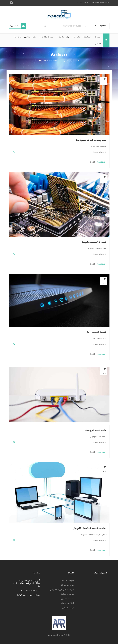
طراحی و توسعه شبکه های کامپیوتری (89, 528)
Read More (99, 152)
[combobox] (97, 26)
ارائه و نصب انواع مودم (96, 430)
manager (101, 162)
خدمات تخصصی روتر (96, 332)
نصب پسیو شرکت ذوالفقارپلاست (91, 140)
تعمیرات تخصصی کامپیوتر (94, 242)
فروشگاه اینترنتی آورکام (70, 61)
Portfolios (53, 61)
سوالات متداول (68, 580)
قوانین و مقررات (67, 585)
